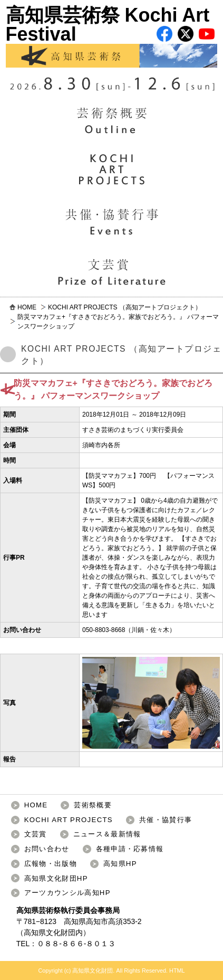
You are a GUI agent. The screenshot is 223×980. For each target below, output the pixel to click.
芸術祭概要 (93, 805)
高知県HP (120, 864)
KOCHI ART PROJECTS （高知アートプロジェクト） (125, 307)
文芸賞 (36, 834)
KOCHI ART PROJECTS (69, 820)
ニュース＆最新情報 (107, 834)
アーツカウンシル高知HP (67, 893)
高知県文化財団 (50, 932)
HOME (27, 307)
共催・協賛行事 (166, 820)
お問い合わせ (47, 849)
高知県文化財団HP (56, 878)
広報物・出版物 (51, 864)
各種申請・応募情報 (130, 849)
